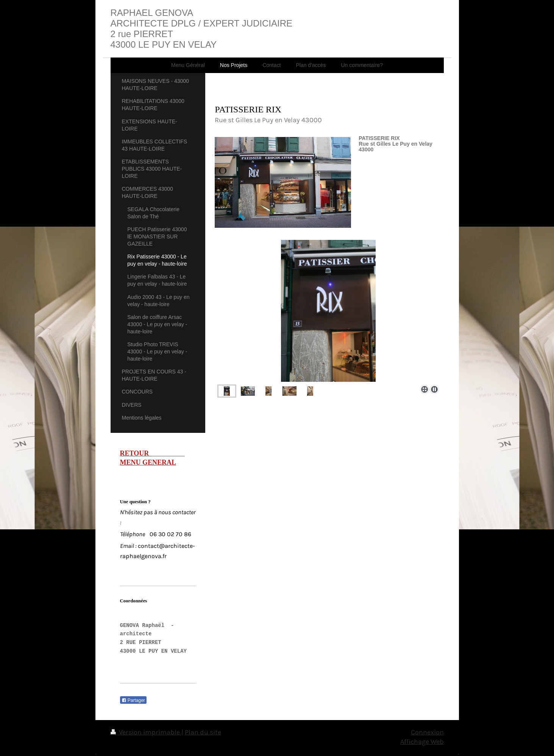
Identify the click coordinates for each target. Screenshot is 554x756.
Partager (133, 700)
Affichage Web (422, 742)
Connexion (427, 732)
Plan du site (203, 732)
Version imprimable (146, 732)
